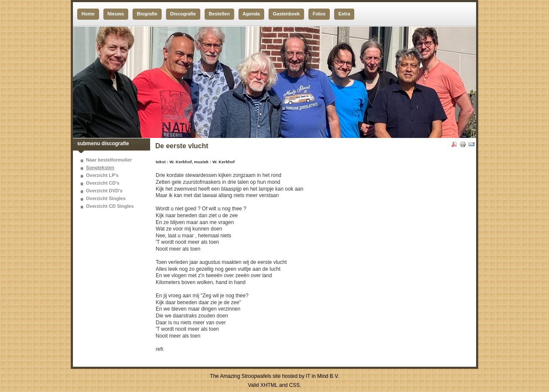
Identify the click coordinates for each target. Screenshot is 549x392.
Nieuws (116, 14)
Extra (344, 14)
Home (88, 14)
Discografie (183, 14)
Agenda (251, 14)
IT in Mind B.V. (322, 376)
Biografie (147, 14)
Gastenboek (286, 14)
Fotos (319, 14)
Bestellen (219, 14)
